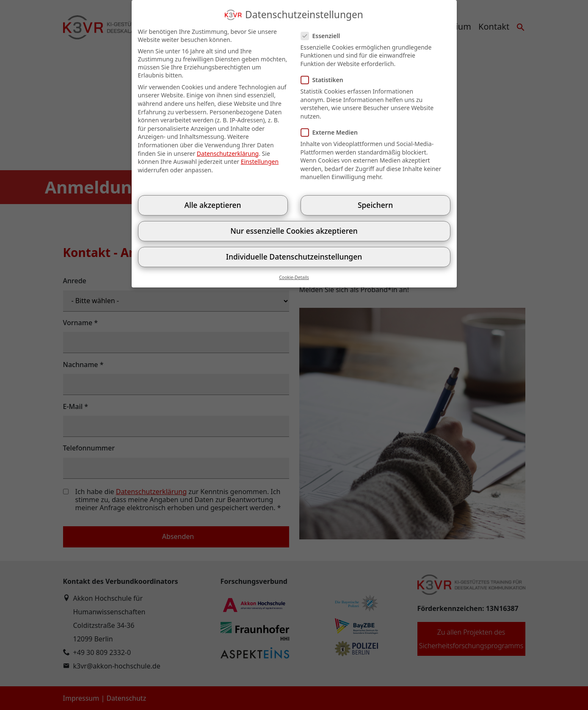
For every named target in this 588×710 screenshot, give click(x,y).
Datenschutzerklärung (228, 153)
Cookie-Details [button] (294, 277)
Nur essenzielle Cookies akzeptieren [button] (294, 231)
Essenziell (323, 36)
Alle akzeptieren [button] (213, 205)
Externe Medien (332, 132)
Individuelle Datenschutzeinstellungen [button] (294, 257)
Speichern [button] (375, 205)
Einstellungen (260, 162)
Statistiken (325, 80)
